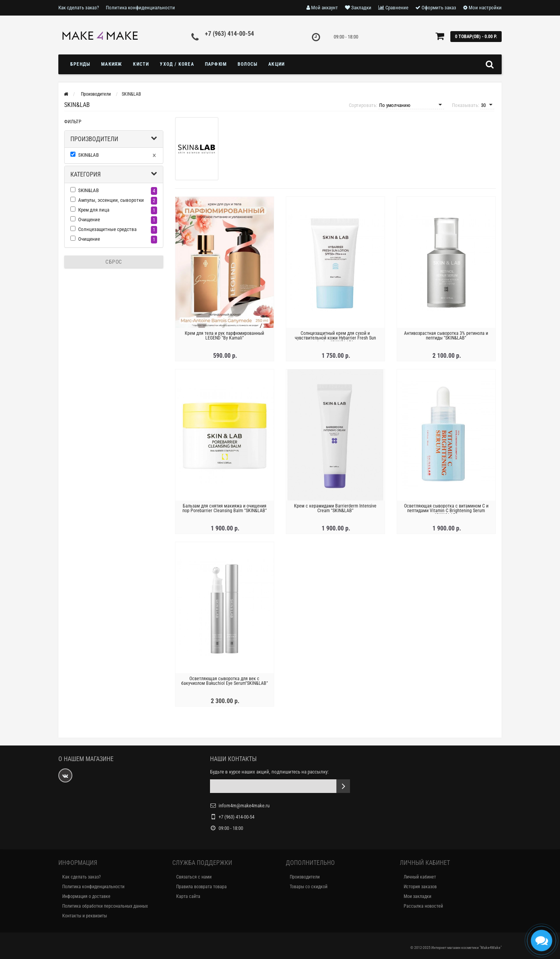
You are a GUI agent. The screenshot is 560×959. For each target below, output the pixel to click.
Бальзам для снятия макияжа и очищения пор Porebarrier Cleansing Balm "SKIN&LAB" (225, 508)
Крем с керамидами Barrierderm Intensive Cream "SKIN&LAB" (335, 508)
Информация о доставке (86, 896)
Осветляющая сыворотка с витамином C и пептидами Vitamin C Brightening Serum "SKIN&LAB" (446, 511)
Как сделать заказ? (79, 8)
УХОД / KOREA (177, 64)
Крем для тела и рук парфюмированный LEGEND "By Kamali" (224, 336)
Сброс (114, 262)
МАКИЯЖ (112, 64)
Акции (276, 64)
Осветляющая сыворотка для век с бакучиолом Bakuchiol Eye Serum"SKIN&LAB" (225, 681)
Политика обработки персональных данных (105, 906)
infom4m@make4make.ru (244, 806)
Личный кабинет (420, 877)
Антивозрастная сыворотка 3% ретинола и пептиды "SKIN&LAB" (446, 336)
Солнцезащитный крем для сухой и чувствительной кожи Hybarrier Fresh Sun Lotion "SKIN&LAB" (335, 338)
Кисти (141, 64)
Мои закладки (417, 896)
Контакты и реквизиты (85, 916)
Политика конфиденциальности (140, 8)
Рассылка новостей (423, 906)
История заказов (420, 887)
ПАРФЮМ (216, 64)
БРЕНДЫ (80, 64)
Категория (86, 174)
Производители (94, 139)
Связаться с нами (194, 877)
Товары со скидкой (309, 887)
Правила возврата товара (201, 887)
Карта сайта (188, 896)
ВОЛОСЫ (248, 64)
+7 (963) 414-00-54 (229, 34)
